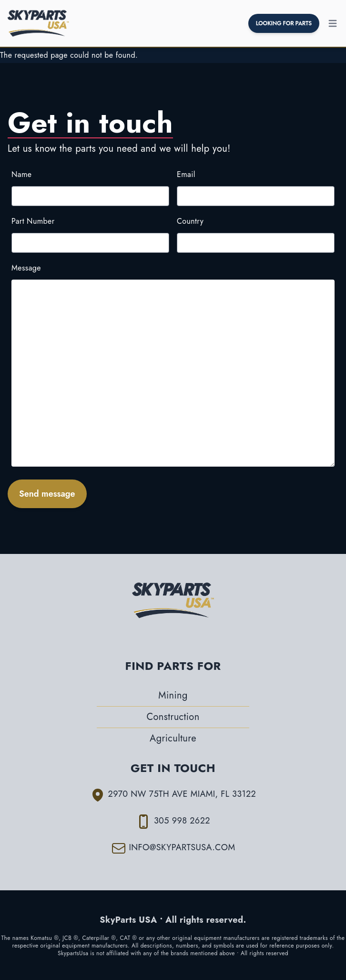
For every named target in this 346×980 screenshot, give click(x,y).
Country (190, 221)
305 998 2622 (182, 821)
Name (21, 174)
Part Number (33, 221)
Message (26, 268)
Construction (173, 717)
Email (186, 174)
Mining (173, 695)
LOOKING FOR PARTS (284, 23)
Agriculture (173, 738)
